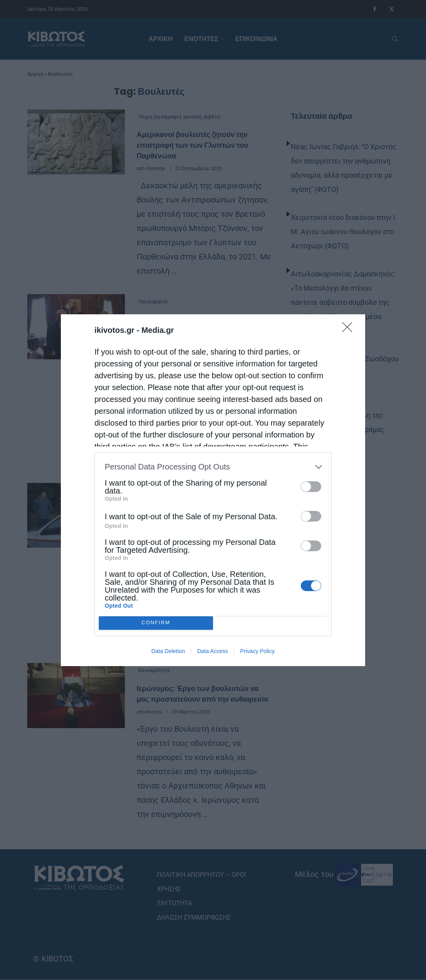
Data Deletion (168, 651)
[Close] (350, 330)
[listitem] (213, 467)
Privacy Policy (257, 651)
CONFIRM (156, 623)
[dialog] (213, 490)
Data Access (213, 651)
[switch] (311, 487)
